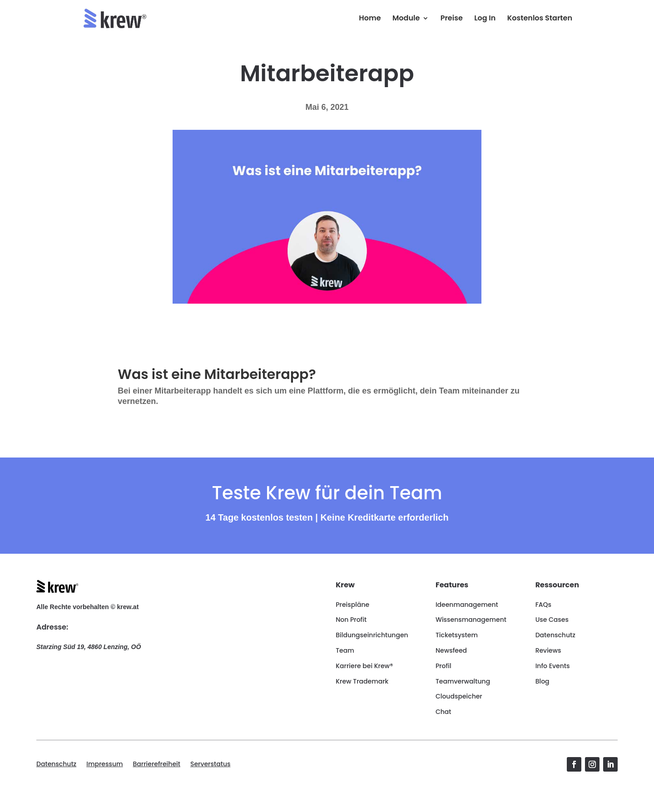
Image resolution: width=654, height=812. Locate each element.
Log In (485, 19)
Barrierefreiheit (157, 765)
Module (406, 19)
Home (370, 19)
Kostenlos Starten (540, 19)
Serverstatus (211, 765)
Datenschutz (56, 765)
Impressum (104, 765)
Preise (452, 19)
